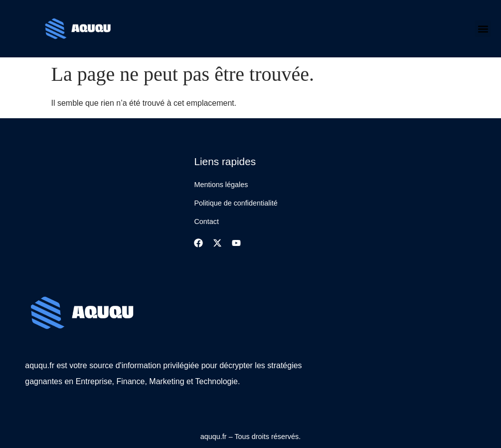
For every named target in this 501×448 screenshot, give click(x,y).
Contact (206, 222)
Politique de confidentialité (236, 203)
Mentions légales (221, 185)
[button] (483, 29)
